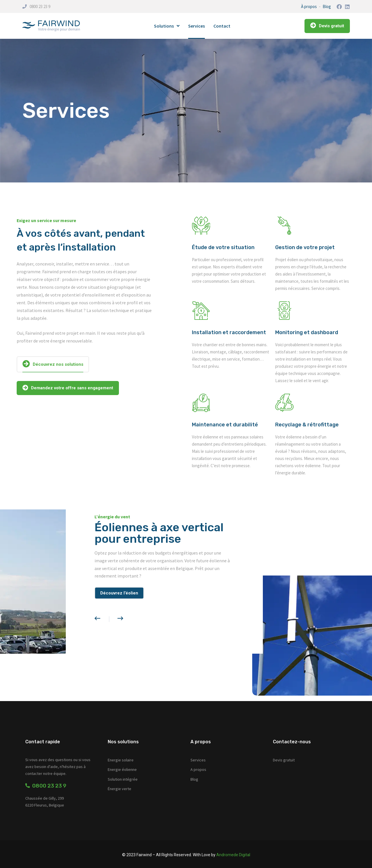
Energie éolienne (122, 769)
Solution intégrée (123, 779)
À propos (309, 6)
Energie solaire (121, 760)
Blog (327, 6)
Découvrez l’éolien (119, 593)
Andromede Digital (233, 855)
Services (196, 26)
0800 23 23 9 (40, 6)
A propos (198, 769)
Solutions (167, 26)
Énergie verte (119, 789)
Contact (222, 26)
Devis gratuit (284, 760)
